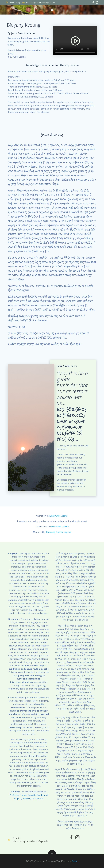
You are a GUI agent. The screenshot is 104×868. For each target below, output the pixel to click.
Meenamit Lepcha (60, 527)
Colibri (75, 861)
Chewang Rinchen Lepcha (59, 532)
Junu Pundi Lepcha (59, 516)
